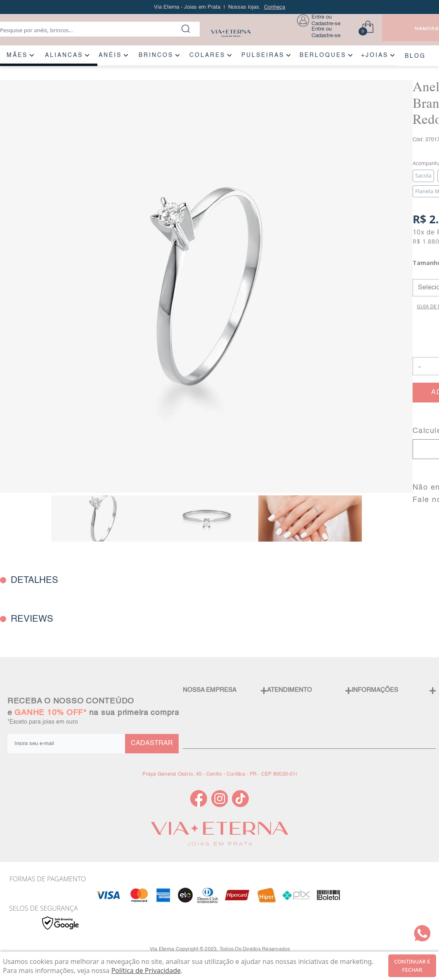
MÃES (17, 55)
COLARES (207, 55)
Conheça (275, 7)
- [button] (420, 366)
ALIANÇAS (64, 55)
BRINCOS (156, 55)
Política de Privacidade (146, 971)
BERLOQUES (323, 55)
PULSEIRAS (263, 55)
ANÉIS (110, 55)
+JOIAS (375, 55)
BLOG (415, 56)
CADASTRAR (152, 743)
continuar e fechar (412, 966)
